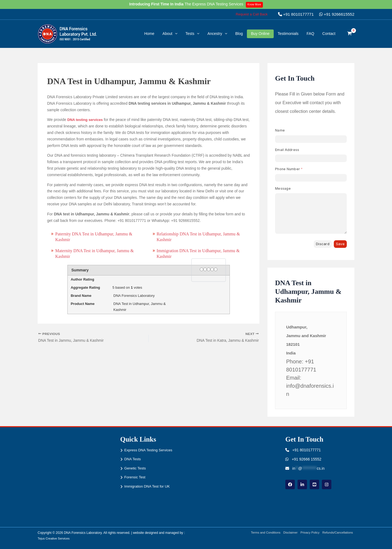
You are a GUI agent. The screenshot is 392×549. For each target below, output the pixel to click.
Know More (255, 4)
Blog (239, 34)
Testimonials (288, 34)
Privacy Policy (308, 533)
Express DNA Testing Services (150, 450)
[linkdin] (302, 484)
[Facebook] (290, 484)
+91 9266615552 (337, 14)
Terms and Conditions (261, 533)
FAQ (311, 34)
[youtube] (314, 484)
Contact (329, 34)
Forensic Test (135, 477)
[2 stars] (205, 270)
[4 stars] (212, 270)
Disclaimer (288, 533)
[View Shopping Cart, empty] (350, 34)
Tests (192, 34)
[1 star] (202, 270)
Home (149, 34)
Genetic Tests (136, 468)
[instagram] (327, 484)
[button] (252, 14)
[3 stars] (209, 270)
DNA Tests (133, 459)
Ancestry (217, 34)
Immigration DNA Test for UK (148, 486)
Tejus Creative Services (55, 538)
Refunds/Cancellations (338, 533)
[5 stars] (216, 270)
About (170, 34)
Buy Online (260, 34)
